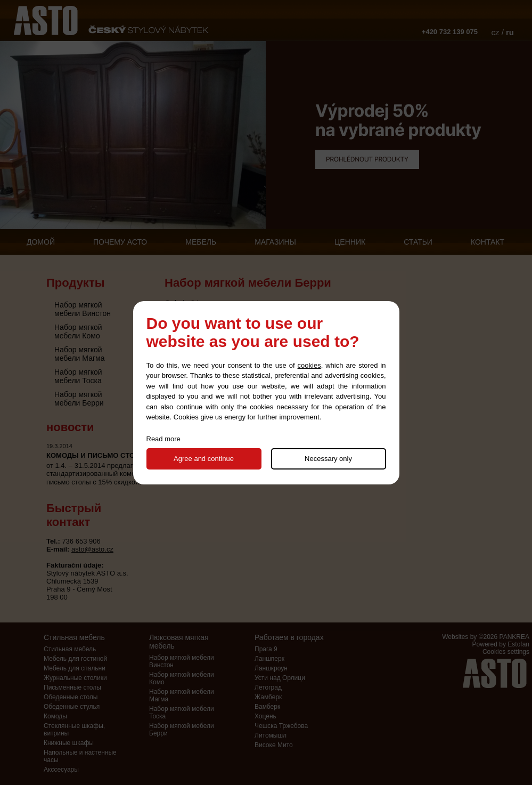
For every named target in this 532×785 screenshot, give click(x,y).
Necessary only (328, 459)
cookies (309, 365)
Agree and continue (204, 459)
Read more (163, 439)
